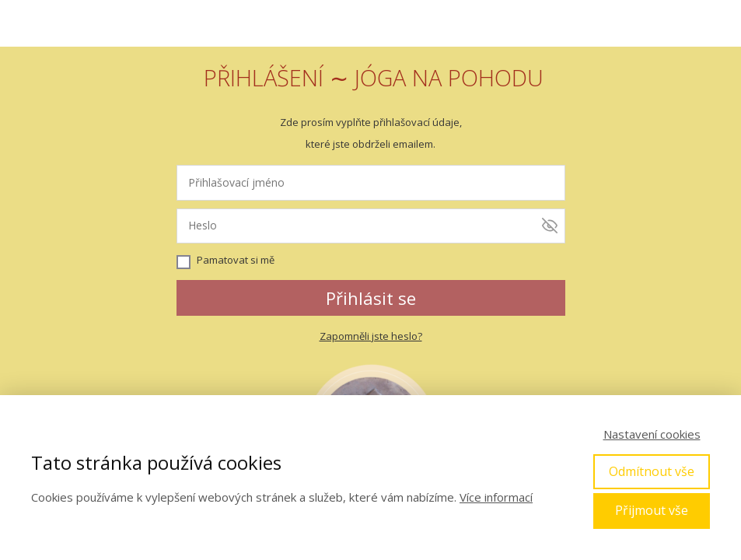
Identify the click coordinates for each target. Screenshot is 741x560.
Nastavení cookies (652, 434)
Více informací (496, 497)
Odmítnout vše (652, 471)
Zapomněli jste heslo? (371, 336)
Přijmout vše (652, 510)
